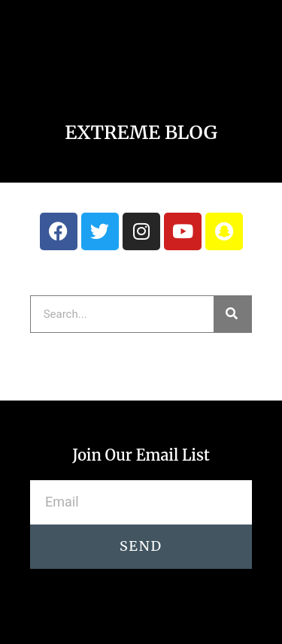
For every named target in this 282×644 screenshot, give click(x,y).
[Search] (232, 314)
